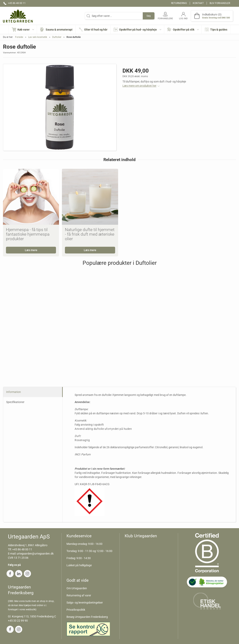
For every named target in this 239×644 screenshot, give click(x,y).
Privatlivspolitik (76, 610)
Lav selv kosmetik (38, 37)
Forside (19, 37)
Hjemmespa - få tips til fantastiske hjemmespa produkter (28, 234)
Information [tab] (13, 392)
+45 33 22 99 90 (18, 621)
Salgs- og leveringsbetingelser (85, 603)
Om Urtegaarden (77, 588)
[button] (23, 29)
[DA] (18, 16)
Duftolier (57, 37)
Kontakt (198, 3)
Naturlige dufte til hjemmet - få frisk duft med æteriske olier (90, 234)
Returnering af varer (79, 595)
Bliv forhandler (220, 3)
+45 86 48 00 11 (22, 549)
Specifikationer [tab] (15, 402)
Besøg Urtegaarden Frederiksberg (87, 617)
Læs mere (31, 250)
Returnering (179, 3)
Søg (149, 16)
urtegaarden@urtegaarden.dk (35, 554)
